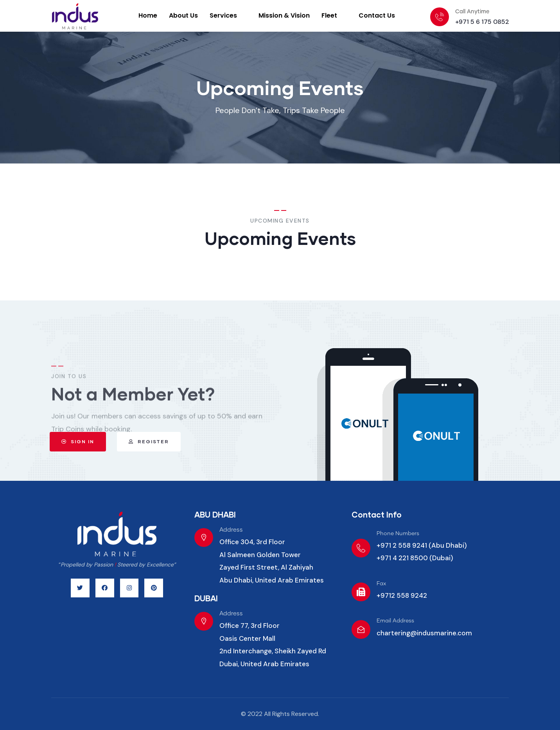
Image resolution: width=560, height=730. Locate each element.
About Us (183, 15)
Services (228, 15)
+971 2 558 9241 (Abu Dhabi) (422, 545)
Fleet (334, 15)
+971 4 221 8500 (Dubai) (415, 558)
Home (148, 15)
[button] (47, 442)
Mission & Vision (284, 15)
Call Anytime (472, 12)
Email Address (395, 621)
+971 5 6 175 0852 (482, 22)
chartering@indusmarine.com (424, 633)
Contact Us (377, 15)
